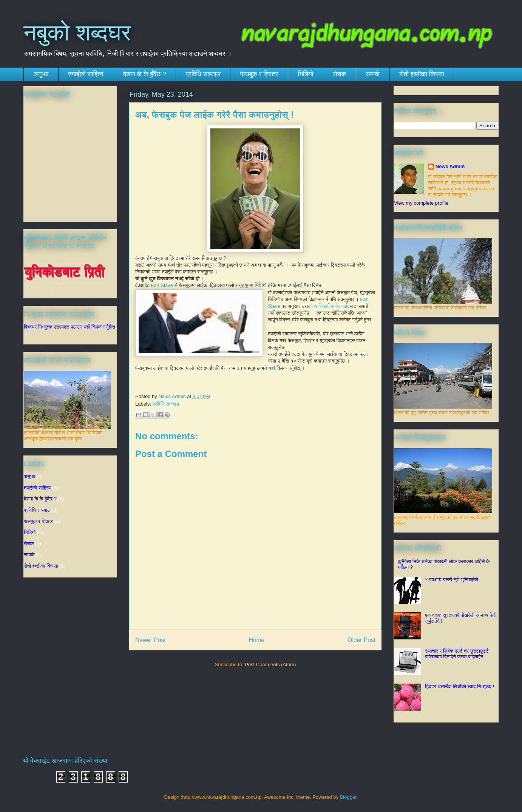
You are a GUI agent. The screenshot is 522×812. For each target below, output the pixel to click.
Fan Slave (162, 285)
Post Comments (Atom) (270, 665)
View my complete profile (421, 203)
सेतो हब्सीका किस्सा (422, 74)
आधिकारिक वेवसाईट (332, 306)
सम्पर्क (373, 74)
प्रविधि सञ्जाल (203, 74)
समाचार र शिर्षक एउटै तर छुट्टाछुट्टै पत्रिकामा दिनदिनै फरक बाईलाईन (457, 654)
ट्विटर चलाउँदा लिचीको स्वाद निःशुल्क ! (459, 686)
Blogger (348, 797)
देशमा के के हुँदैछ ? (145, 74)
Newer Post (151, 640)
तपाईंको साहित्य (86, 74)
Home (257, 640)
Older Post (361, 640)
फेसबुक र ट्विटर (259, 74)
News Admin (450, 166)
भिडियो (305, 74)
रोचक (340, 74)
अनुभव (41, 74)
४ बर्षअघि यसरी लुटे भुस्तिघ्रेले (452, 580)
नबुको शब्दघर (77, 33)
